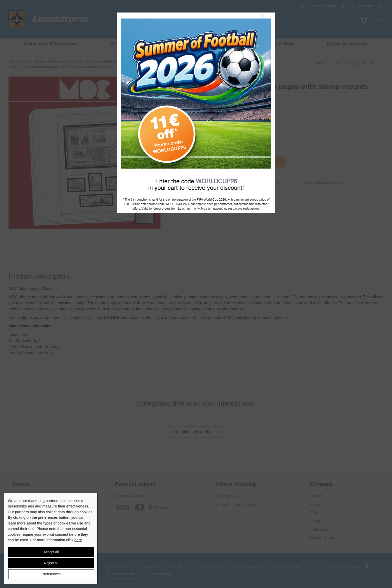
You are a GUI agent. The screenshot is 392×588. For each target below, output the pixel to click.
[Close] (263, 16)
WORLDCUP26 (216, 182)
